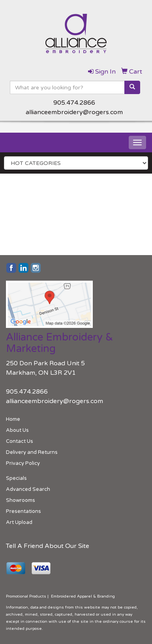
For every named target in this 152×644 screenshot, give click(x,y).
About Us (17, 430)
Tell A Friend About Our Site (48, 546)
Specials (16, 478)
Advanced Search (28, 489)
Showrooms (21, 500)
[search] (132, 87)
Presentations (23, 511)
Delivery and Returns (32, 452)
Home (13, 419)
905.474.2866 (74, 103)
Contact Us (20, 441)
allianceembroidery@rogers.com (74, 112)
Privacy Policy (23, 463)
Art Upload (19, 522)
